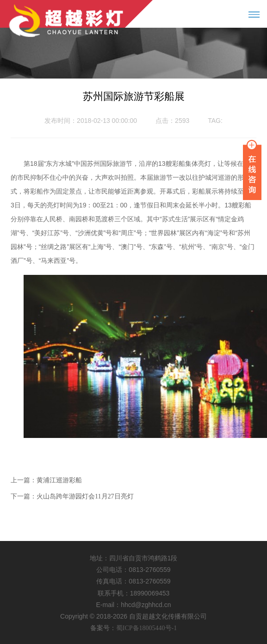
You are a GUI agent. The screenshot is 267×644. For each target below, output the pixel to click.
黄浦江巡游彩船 (59, 480)
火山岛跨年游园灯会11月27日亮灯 (85, 496)
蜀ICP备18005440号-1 (146, 628)
